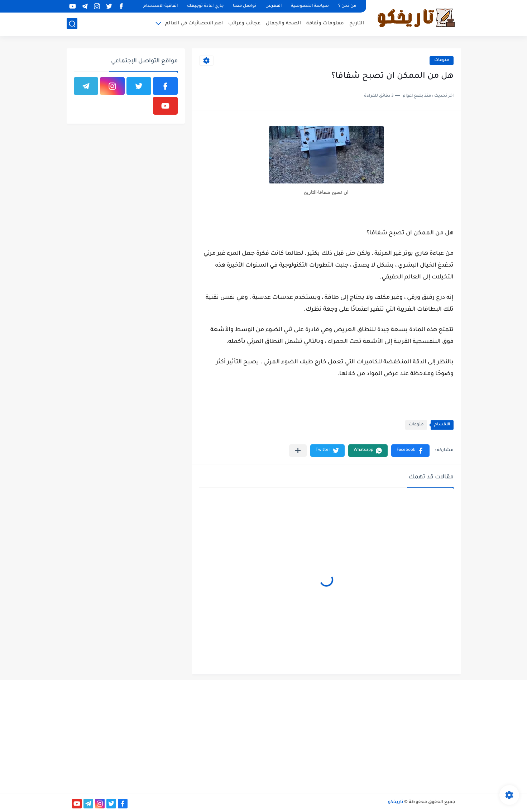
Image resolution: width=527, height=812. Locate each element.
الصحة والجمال (283, 23)
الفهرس (274, 6)
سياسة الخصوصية (310, 6)
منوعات (442, 60)
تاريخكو (396, 802)
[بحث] (72, 24)
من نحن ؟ (347, 6)
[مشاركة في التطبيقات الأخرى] (298, 451)
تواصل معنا (245, 6)
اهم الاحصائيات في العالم (194, 23)
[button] (410, 451)
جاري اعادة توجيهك (205, 6)
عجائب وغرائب (244, 23)
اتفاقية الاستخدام (161, 6)
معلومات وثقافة (325, 23)
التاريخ (357, 23)
